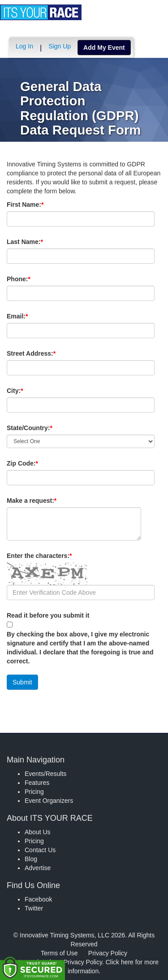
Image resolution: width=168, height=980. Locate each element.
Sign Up (60, 46)
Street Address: (46, 353)
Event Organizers (49, 801)
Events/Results (45, 774)
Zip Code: (38, 463)
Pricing (34, 792)
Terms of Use (59, 953)
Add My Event (104, 48)
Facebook (38, 899)
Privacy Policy (108, 953)
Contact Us (40, 850)
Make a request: (32, 501)
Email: (32, 316)
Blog (31, 859)
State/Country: (45, 428)
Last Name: (40, 242)
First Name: (40, 205)
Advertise (38, 868)
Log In (24, 46)
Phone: (34, 279)
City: (30, 391)
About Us (38, 832)
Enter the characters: (54, 556)
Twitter (34, 908)
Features (37, 783)
